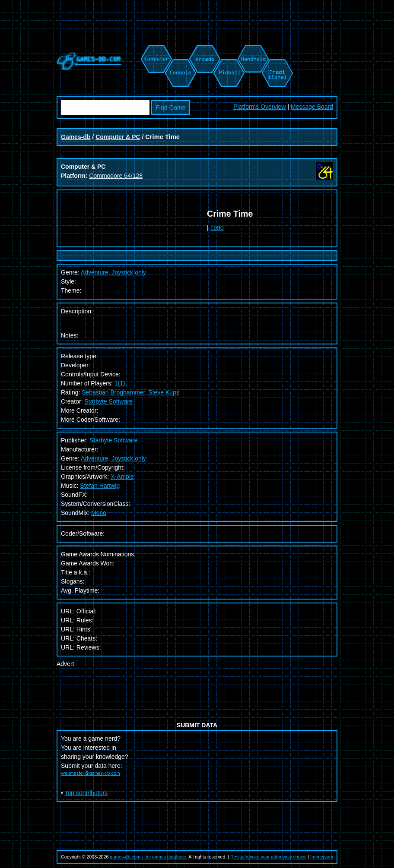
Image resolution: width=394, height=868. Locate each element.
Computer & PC (118, 137)
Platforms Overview (259, 107)
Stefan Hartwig (100, 486)
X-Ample (122, 477)
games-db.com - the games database (148, 857)
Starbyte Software (108, 401)
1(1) (120, 383)
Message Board (312, 107)
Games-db (76, 137)
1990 (217, 228)
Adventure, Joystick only (113, 458)
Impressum (322, 857)
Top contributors (86, 793)
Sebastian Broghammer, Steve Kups (130, 392)
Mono (99, 513)
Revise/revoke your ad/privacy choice (268, 857)
